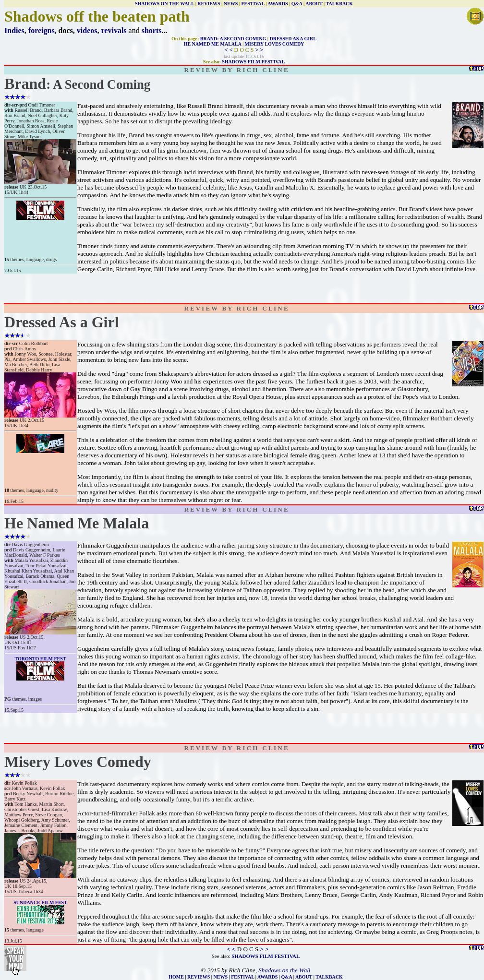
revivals (114, 30)
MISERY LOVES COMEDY (275, 44)
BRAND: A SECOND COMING (233, 39)
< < (229, 50)
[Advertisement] (244, 288)
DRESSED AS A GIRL (293, 39)
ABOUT (314, 4)
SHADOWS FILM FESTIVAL (253, 62)
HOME (176, 977)
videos (87, 30)
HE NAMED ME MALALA (213, 44)
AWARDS (278, 4)
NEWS (231, 4)
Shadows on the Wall (284, 970)
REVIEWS (209, 4)
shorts (152, 30)
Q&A (297, 4)
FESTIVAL (253, 4)
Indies (14, 30)
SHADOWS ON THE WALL (164, 4)
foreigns (42, 30)
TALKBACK (340, 4)
